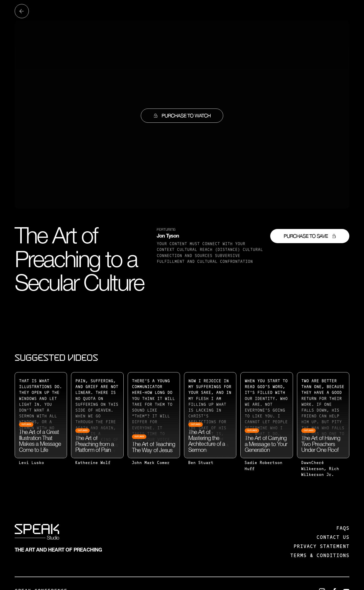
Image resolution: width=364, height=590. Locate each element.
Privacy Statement (321, 547)
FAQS (343, 529)
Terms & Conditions (320, 556)
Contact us (333, 538)
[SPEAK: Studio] (37, 533)
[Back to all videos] (22, 11)
